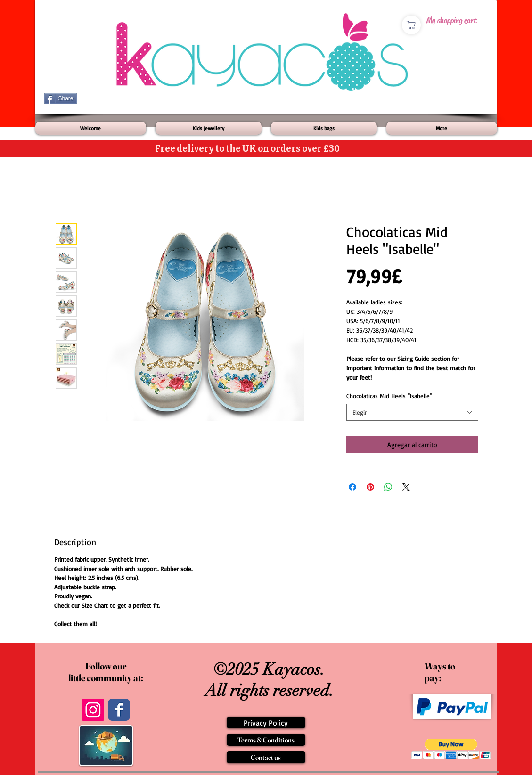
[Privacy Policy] (266, 722)
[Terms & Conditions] (266, 740)
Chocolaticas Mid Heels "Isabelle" (389, 396)
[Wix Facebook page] (119, 710)
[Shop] (411, 25)
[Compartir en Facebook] (352, 487)
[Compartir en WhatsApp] (388, 487)
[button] (451, 749)
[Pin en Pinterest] (370, 487)
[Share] (61, 98)
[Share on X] (406, 487)
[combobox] (412, 412)
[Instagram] (93, 710)
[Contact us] (266, 757)
